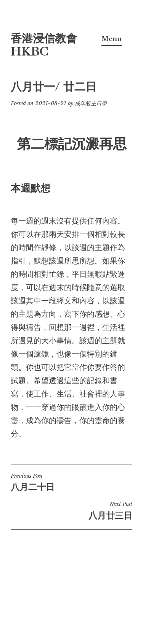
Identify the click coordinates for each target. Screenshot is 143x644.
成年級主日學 (91, 103)
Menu (112, 39)
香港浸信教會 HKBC (44, 45)
